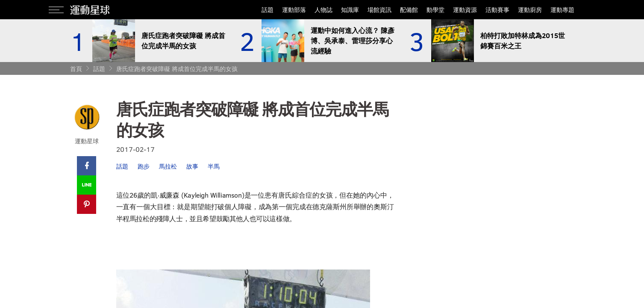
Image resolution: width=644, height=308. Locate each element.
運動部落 (294, 10)
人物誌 (323, 10)
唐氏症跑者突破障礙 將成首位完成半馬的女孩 (177, 69)
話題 (268, 10)
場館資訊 (379, 10)
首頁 (76, 69)
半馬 (214, 166)
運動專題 (562, 10)
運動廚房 (530, 10)
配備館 (409, 10)
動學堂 (435, 10)
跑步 (144, 166)
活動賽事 (497, 10)
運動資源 (465, 10)
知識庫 (350, 10)
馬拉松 (168, 166)
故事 (192, 166)
